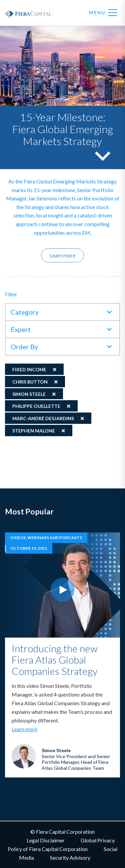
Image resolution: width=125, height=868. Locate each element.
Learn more (67, 255)
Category (25, 312)
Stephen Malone (34, 431)
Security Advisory (70, 858)
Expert (21, 329)
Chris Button (30, 382)
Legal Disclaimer (46, 840)
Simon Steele (29, 394)
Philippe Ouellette (36, 406)
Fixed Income (29, 369)
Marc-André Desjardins (43, 418)
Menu (103, 13)
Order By (24, 347)
